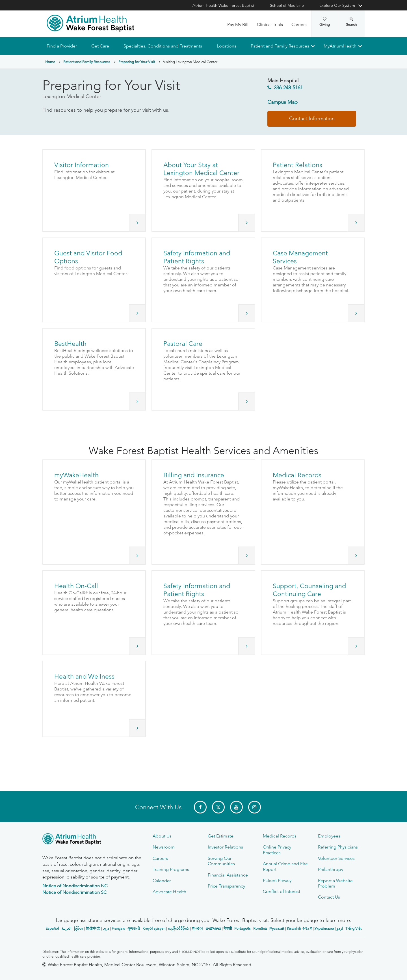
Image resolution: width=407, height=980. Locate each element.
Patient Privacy (277, 880)
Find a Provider (62, 46)
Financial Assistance (228, 875)
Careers (299, 24)
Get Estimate (221, 836)
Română (260, 928)
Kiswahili (294, 928)
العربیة (66, 928)
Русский (277, 928)
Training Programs (171, 869)
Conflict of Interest (282, 891)
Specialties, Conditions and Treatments (163, 46)
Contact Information (312, 118)
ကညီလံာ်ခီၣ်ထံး (179, 928)
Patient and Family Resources (280, 46)
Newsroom (164, 847)
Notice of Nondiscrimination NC (75, 886)
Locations (226, 46)
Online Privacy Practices (277, 850)
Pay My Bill (238, 24)
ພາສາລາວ (213, 928)
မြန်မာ (79, 928)
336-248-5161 (288, 88)
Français (118, 928)
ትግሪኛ (307, 928)
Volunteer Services (336, 858)
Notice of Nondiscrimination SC (74, 892)
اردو (340, 928)
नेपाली (228, 928)
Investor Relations (225, 847)
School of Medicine (287, 5)
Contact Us (329, 897)
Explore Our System (337, 5)
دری (106, 928)
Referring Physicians (338, 847)
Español (52, 928)
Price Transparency (226, 886)
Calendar (162, 881)
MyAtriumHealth (340, 46)
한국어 (197, 928)
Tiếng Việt (353, 928)
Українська (324, 928)
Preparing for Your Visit (137, 62)
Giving (325, 22)
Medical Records (280, 836)
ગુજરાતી (134, 928)
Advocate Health (169, 892)
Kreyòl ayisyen (154, 928)
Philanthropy (331, 869)
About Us (162, 836)
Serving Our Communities (221, 861)
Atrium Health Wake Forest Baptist (223, 5)
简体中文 (93, 928)
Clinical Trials (270, 24)
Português (243, 928)
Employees (329, 836)
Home (50, 62)
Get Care (100, 46)
